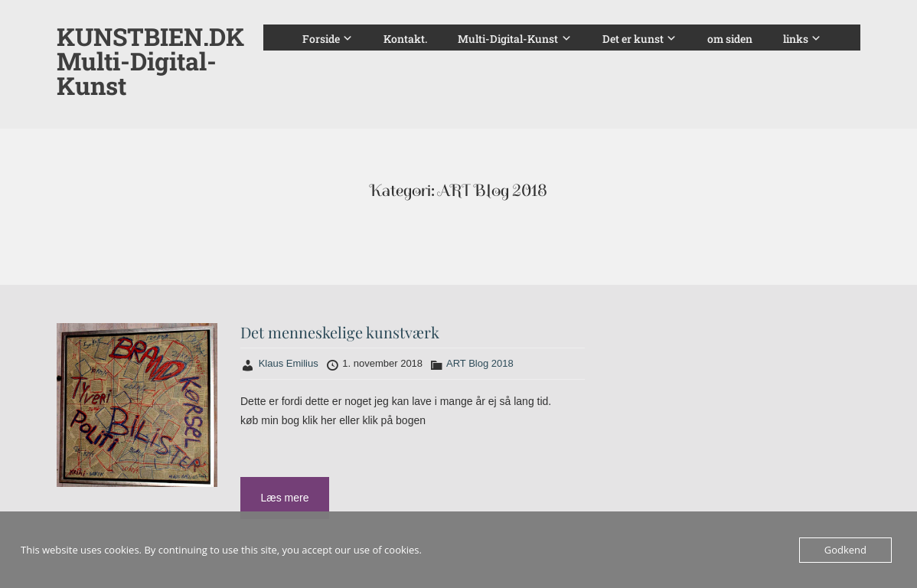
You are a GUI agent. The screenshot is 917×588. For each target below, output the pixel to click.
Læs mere (284, 498)
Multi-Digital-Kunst (508, 39)
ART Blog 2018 (480, 363)
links (796, 39)
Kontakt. (405, 39)
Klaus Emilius (289, 363)
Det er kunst (633, 39)
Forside (321, 39)
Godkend (845, 550)
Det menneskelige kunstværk (340, 332)
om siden (730, 39)
